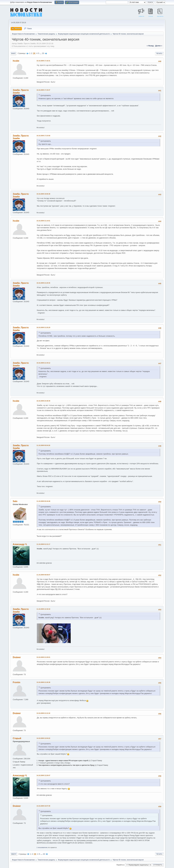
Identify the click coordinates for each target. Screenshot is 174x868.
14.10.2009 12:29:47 (43, 775)
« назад (150, 46)
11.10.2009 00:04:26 (43, 445)
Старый (17, 738)
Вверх (14, 854)
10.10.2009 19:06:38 (43, 194)
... (41, 53)
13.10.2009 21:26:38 (43, 682)
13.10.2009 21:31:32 (43, 713)
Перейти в (120, 865)
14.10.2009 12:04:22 (43, 738)
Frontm (17, 682)
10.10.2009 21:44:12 (43, 363)
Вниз (13, 54)
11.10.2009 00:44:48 (43, 501)
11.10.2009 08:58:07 (43, 575)
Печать (159, 54)
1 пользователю (42, 847)
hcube (16, 61)
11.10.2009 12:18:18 (43, 609)
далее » (159, 46)
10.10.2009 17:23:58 (43, 136)
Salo (15, 501)
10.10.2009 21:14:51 (43, 221)
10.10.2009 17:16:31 (43, 61)
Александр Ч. (20, 544)
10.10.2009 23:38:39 (43, 401)
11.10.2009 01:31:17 (43, 544)
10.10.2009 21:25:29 (43, 327)
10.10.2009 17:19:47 (43, 90)
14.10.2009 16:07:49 (43, 806)
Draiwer (17, 657)
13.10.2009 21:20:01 (43, 657)
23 (43, 53)
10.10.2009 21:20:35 (43, 283)
